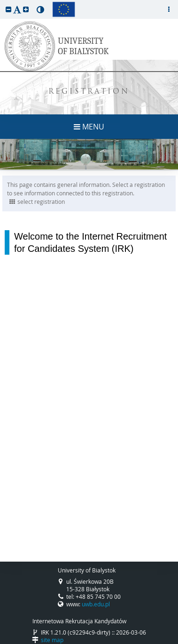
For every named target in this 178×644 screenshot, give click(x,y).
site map (52, 640)
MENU (89, 127)
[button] (8, 9)
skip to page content (2, 2)
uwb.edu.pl (96, 604)
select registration (37, 201)
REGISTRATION (89, 92)
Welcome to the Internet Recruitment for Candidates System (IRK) (90, 242)
